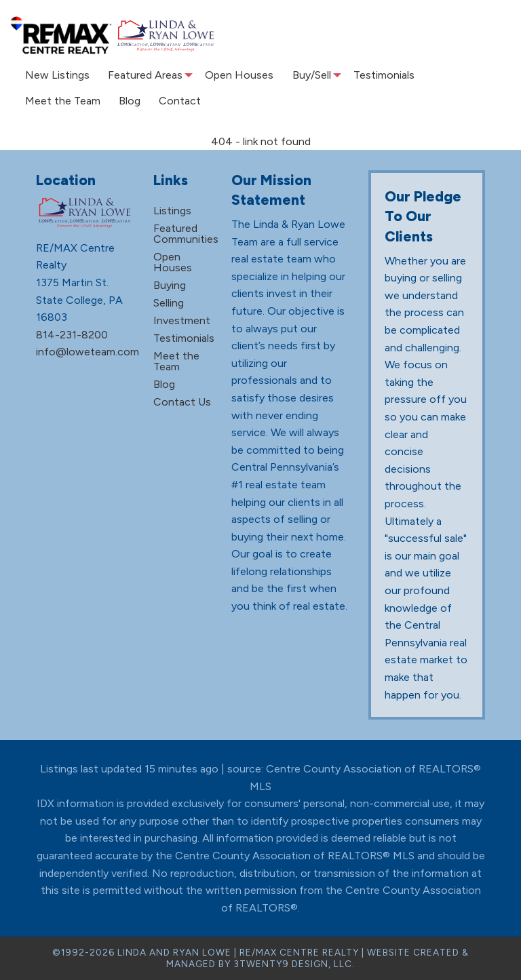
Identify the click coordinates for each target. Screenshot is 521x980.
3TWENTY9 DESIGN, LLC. (294, 964)
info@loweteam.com (88, 352)
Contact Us (182, 402)
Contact (172, 101)
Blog (125, 101)
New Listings (55, 75)
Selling (169, 303)
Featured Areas (140, 75)
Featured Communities (186, 234)
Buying (170, 285)
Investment (182, 320)
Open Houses (236, 75)
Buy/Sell (304, 75)
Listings (172, 211)
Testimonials (378, 75)
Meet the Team (61, 101)
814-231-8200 (72, 335)
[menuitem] (55, 75)
